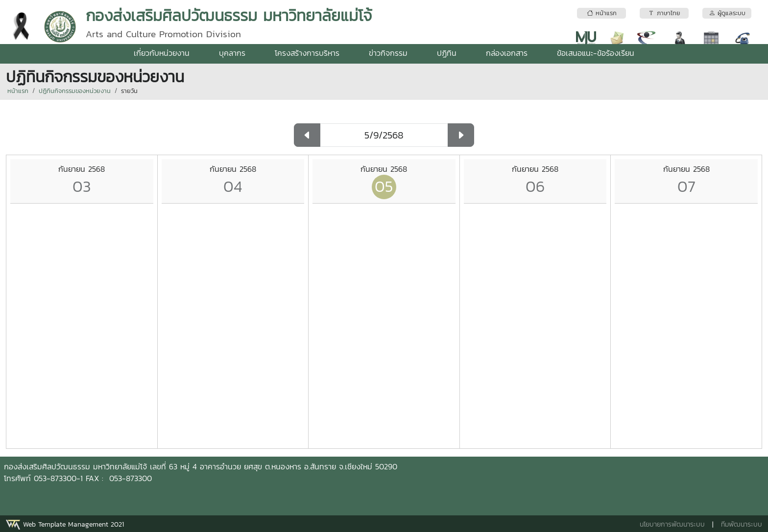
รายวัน (129, 91)
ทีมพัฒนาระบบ (742, 524)
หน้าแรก (18, 91)
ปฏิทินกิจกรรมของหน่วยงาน (75, 91)
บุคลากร (232, 53)
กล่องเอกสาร (507, 53)
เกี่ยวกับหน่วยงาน (162, 53)
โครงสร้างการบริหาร (307, 53)
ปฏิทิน (447, 53)
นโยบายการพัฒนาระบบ (672, 524)
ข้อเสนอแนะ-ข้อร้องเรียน (596, 53)
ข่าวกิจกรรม (388, 53)
